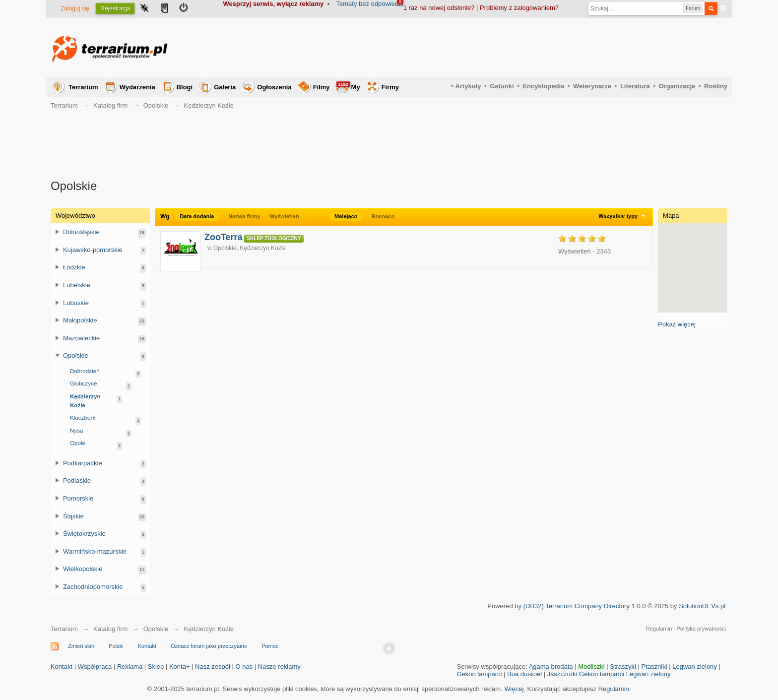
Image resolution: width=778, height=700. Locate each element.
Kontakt (147, 646)
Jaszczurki (562, 674)
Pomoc (270, 646)
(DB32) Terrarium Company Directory (577, 606)
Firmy (390, 87)
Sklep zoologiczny (274, 238)
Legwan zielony (695, 667)
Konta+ (180, 667)
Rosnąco (383, 216)
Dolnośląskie (81, 232)
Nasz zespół (213, 667)
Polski (116, 646)
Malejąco (346, 216)
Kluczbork (83, 417)
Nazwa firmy (244, 216)
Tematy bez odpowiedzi (370, 4)
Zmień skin (81, 646)
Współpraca (95, 667)
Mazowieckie (81, 338)
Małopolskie (80, 320)
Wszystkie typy (623, 216)
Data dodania (197, 216)
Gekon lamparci (479, 674)
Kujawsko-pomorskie (93, 250)
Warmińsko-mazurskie (95, 551)
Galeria (225, 87)
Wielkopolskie (83, 569)
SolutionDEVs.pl (702, 606)
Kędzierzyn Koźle (85, 401)
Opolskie (76, 355)
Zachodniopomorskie (93, 587)
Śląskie (73, 516)
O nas (244, 667)
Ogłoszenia (274, 87)
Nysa (77, 430)
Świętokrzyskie (84, 534)
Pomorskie (78, 498)
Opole (78, 443)
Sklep (156, 667)
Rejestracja (115, 8)
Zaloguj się (75, 8)
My (348, 86)
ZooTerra (224, 237)
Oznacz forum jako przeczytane (209, 646)
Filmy (322, 87)
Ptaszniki (654, 667)
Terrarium (83, 87)
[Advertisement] (547, 48)
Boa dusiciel (524, 674)
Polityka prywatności (701, 629)
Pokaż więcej (677, 324)
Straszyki (623, 667)
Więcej (514, 689)
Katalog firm (110, 629)
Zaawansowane (723, 8)
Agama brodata (551, 667)
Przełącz (58, 232)
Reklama (130, 667)
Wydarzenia (137, 87)
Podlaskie (77, 480)
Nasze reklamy (279, 667)
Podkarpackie (83, 463)
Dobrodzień (85, 371)
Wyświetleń (284, 216)
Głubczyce (84, 383)
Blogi (185, 87)
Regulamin (659, 629)
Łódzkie (74, 267)
